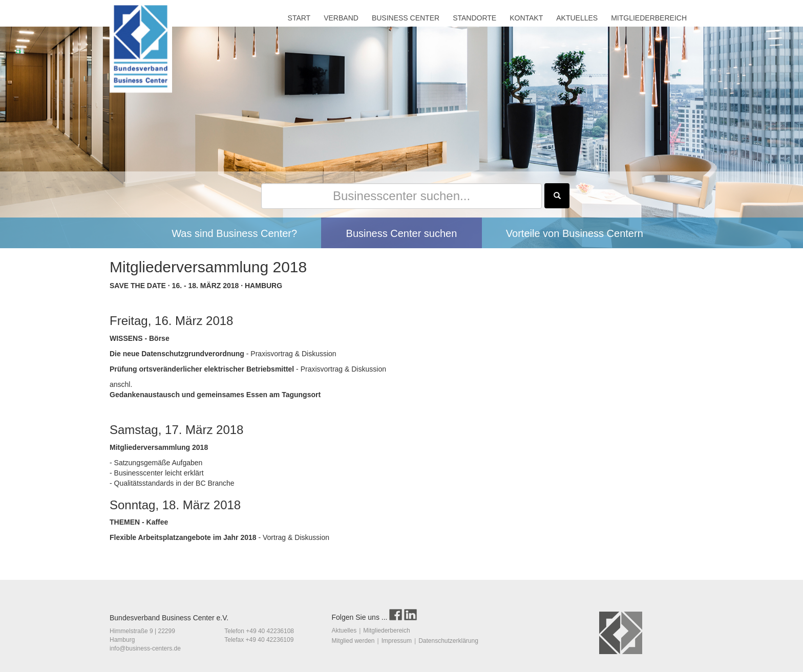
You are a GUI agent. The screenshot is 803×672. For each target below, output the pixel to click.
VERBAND (341, 18)
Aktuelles (344, 631)
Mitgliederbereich (386, 631)
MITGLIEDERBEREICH (649, 18)
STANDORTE (474, 18)
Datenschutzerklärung (448, 641)
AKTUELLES (577, 18)
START (299, 18)
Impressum (397, 641)
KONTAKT (526, 18)
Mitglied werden (353, 641)
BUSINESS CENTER (406, 18)
